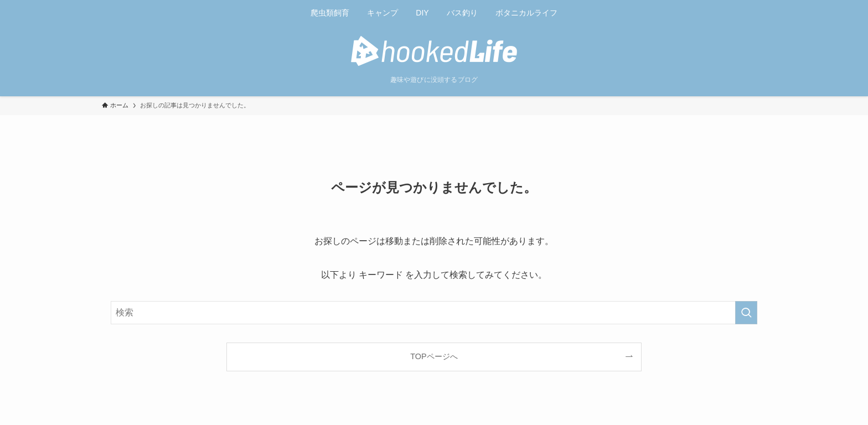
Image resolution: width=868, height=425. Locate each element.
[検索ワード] (434, 313)
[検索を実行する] (746, 313)
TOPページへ (434, 356)
